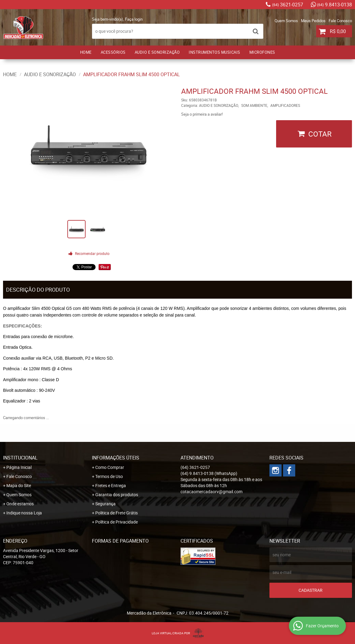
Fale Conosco (340, 21)
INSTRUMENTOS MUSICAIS (215, 52)
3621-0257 (288, 5)
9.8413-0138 (335, 5)
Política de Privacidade (117, 522)
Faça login (134, 19)
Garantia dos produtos (117, 495)
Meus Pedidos (313, 21)
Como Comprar (110, 467)
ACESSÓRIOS (113, 52)
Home (86, 52)
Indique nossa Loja (24, 513)
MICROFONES (262, 52)
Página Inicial (19, 467)
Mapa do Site (19, 485)
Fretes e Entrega (111, 485)
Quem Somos (286, 21)
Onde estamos (20, 504)
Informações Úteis (116, 458)
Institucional (20, 458)
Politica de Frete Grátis (117, 513)
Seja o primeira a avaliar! (202, 114)
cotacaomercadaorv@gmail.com (211, 491)
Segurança (105, 504)
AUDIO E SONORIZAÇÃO (157, 52)
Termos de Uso (109, 476)
